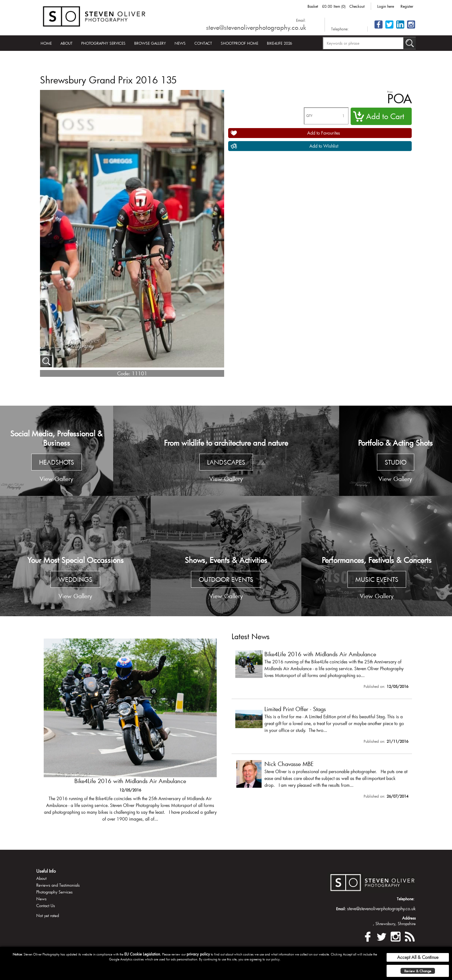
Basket (313, 6)
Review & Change (418, 971)
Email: (301, 20)
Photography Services (103, 43)
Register (407, 6)
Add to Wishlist (324, 146)
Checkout (357, 6)
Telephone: (340, 29)
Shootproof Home (239, 43)
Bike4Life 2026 (279, 43)
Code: (124, 373)
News (180, 43)
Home (46, 43)
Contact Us (46, 906)
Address (409, 918)
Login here (386, 6)
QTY (309, 116)
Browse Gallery (150, 43)
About (66, 43)
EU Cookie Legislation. (143, 954)
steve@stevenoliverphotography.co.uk (256, 27)
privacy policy (198, 954)
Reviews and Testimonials (58, 885)
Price (390, 92)
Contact (203, 43)
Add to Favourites (324, 133)
